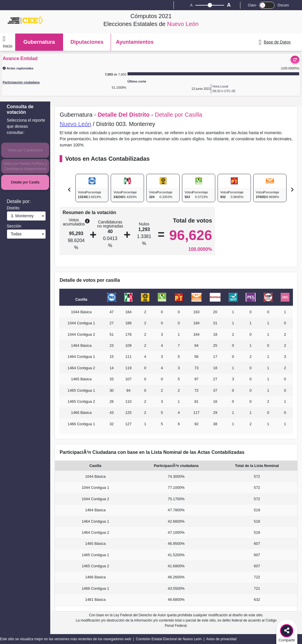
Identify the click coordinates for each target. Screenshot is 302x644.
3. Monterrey (21, 216)
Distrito (13, 208)
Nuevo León (75, 124)
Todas (15, 234)
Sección (14, 226)
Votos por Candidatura (25, 150)
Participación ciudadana (21, 82)
